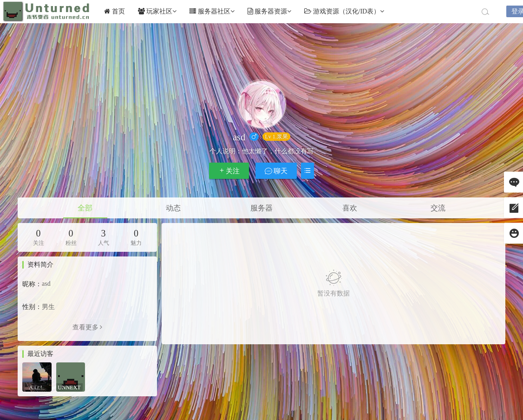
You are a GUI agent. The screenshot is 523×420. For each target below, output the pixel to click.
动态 (173, 208)
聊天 (276, 171)
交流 (438, 208)
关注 (229, 171)
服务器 (261, 208)
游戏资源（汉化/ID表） (344, 11)
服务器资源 (270, 11)
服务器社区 (212, 11)
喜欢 (350, 208)
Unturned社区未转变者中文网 (46, 12)
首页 (114, 11)
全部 (85, 208)
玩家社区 (157, 11)
